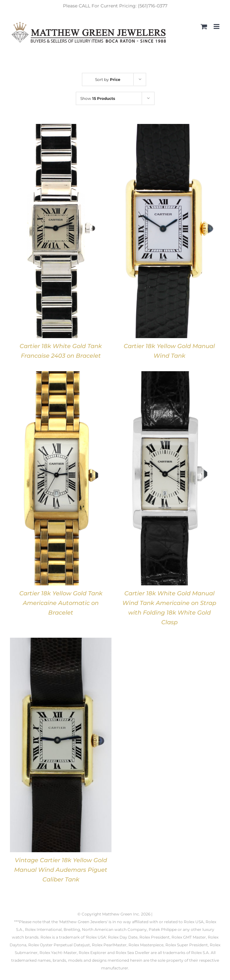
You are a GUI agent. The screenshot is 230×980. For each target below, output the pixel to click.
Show (98, 98)
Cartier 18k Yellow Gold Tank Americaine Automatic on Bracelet (61, 603)
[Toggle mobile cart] (204, 26)
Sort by (108, 79)
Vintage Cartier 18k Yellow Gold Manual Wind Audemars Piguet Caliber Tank (61, 870)
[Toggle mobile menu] (217, 26)
